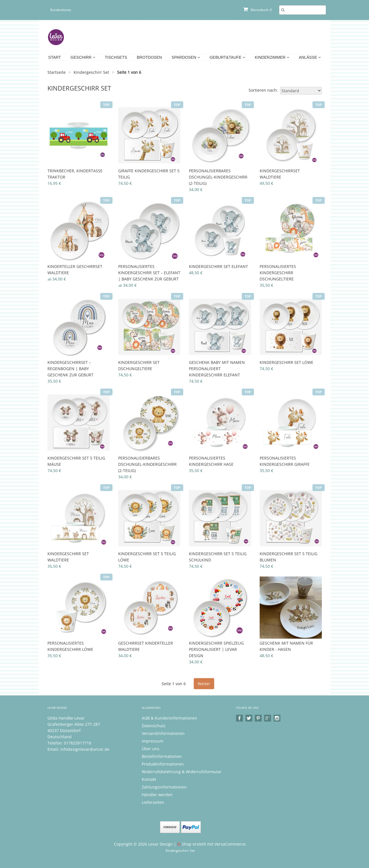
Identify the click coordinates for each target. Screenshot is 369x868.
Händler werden (157, 795)
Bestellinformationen (162, 756)
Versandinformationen (163, 733)
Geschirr (83, 57)
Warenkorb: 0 (258, 10)
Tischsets (116, 57)
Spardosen (186, 57)
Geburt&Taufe (227, 57)
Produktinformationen (163, 764)
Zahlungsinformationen (164, 787)
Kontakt (149, 779)
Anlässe (310, 57)
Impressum (153, 741)
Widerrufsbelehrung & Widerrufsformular (182, 772)
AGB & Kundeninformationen (169, 718)
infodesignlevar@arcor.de (85, 749)
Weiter (204, 684)
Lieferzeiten (153, 802)
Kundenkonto (61, 10)
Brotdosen (149, 57)
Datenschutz (154, 726)
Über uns (151, 749)
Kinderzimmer (272, 57)
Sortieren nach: (263, 90)
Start (55, 57)
